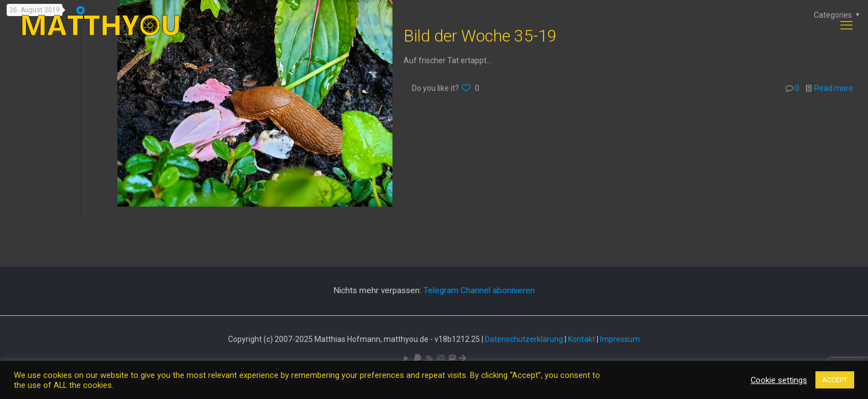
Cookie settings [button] (779, 380)
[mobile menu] (846, 25)
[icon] (418, 359)
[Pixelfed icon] (441, 359)
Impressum (620, 339)
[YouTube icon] (406, 359)
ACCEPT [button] (835, 380)
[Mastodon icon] (452, 359)
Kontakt (582, 339)
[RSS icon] (429, 359)
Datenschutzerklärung (524, 339)
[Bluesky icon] (463, 359)
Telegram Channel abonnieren (479, 290)
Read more (834, 88)
